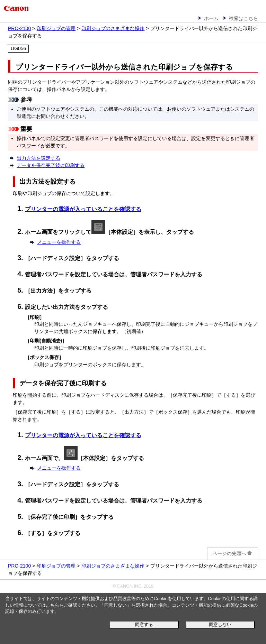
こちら (52, 605)
